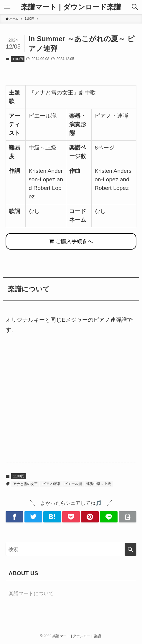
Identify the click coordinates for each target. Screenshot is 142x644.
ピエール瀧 (73, 484)
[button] (135, 7)
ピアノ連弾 (51, 484)
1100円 (18, 59)
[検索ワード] (71, 549)
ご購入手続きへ (71, 241)
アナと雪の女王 (25, 484)
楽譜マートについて (31, 593)
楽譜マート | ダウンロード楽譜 (71, 7)
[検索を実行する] (131, 549)
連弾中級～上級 (99, 484)
